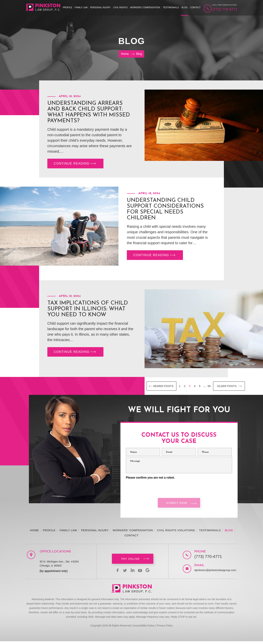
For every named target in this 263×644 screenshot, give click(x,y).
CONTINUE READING (75, 164)
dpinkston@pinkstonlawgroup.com (212, 573)
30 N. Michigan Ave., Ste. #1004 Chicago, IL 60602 (59, 566)
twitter (124, 573)
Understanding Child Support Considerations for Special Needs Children (165, 210)
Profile (68, 7)
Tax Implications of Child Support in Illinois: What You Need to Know (88, 310)
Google (150, 573)
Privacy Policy (165, 628)
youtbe (141, 573)
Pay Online (131, 561)
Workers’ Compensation (145, 7)
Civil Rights (120, 7)
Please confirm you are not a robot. (150, 479)
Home (34, 533)
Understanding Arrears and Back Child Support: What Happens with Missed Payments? (89, 112)
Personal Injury (100, 7)
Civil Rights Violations (176, 533)
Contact (195, 7)
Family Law (81, 7)
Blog (185, 7)
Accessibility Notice (144, 628)
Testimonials (171, 7)
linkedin (133, 573)
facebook (115, 573)
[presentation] (154, 488)
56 (209, 387)
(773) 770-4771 (225, 9)
